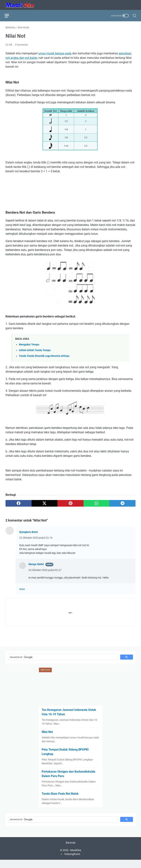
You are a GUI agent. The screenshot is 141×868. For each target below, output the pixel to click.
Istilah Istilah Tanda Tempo (35, 351)
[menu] (10, 16)
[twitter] (45, 504)
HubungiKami (72, 862)
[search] (63, 665)
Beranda (71, 851)
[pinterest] (70, 504)
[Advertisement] (70, 188)
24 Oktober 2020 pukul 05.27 (45, 571)
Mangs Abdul (36, 565)
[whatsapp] (97, 504)
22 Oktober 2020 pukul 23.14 (36, 538)
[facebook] (19, 504)
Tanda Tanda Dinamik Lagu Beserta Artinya (44, 357)
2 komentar (22, 46)
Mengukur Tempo (29, 345)
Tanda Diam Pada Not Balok (60, 801)
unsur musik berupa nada (55, 54)
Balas (22, 590)
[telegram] (122, 504)
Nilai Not (47, 739)
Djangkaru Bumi (29, 533)
